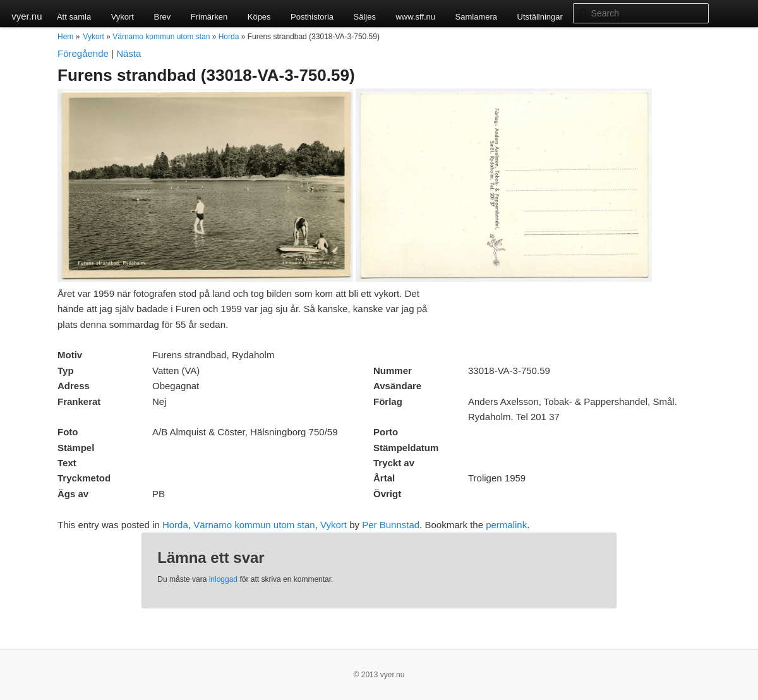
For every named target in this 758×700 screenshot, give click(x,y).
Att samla (74, 17)
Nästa (129, 53)
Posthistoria (312, 17)
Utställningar (540, 17)
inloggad (223, 579)
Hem (65, 37)
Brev (162, 17)
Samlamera (476, 17)
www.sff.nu (415, 17)
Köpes (259, 17)
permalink (506, 525)
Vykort (123, 17)
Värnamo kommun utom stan (161, 37)
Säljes (365, 17)
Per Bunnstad (391, 525)
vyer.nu (27, 16)
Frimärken (209, 17)
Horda (229, 37)
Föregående (83, 53)
